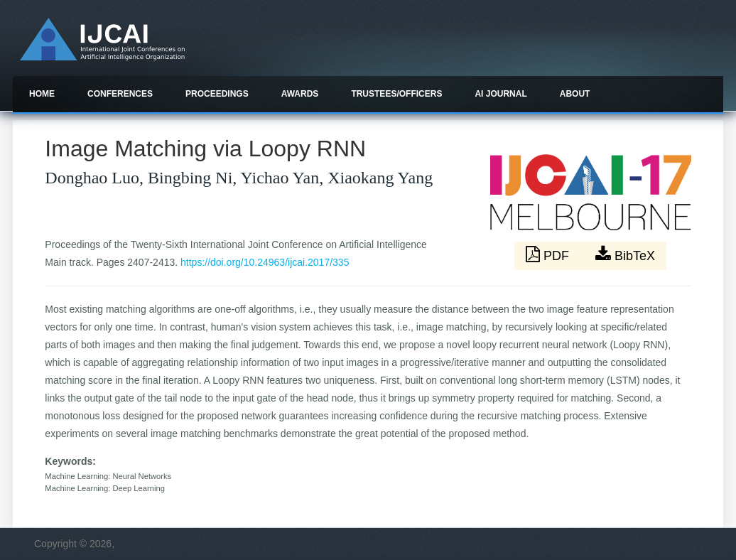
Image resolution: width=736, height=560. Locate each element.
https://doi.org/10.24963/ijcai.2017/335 (265, 262)
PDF (549, 254)
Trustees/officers (396, 94)
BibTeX (625, 254)
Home (42, 94)
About (575, 94)
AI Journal (500, 94)
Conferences (120, 94)
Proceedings (217, 94)
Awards (300, 94)
